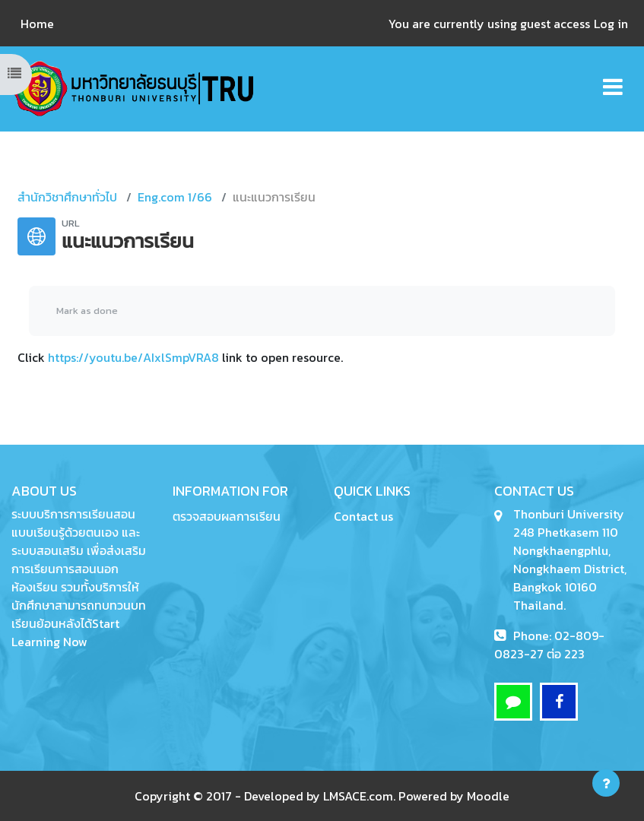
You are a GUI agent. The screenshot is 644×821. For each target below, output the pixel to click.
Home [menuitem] (37, 24)
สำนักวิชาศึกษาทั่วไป (67, 197)
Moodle (488, 796)
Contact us (363, 516)
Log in (611, 24)
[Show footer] (606, 783)
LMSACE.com (358, 796)
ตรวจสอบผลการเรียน (227, 516)
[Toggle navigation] (613, 79)
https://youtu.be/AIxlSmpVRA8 (133, 357)
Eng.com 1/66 (175, 197)
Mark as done (87, 311)
